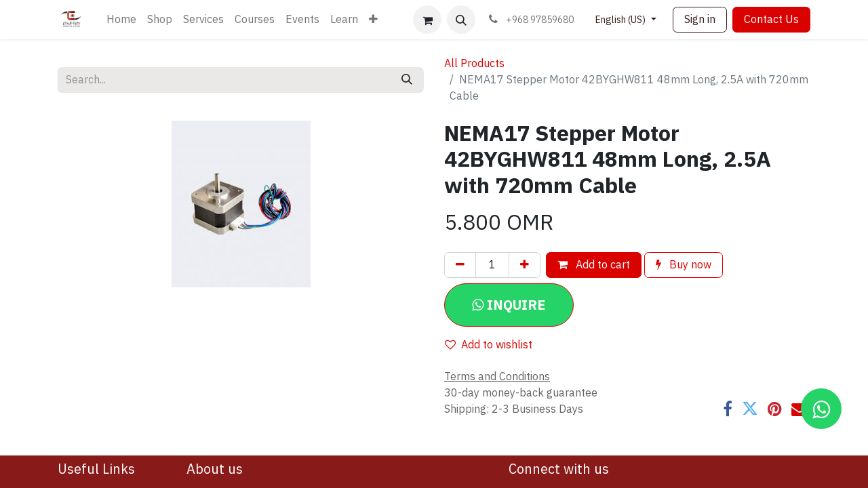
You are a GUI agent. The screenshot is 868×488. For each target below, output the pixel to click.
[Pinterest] (775, 409)
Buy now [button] (684, 265)
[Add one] (525, 265)
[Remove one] (460, 265)
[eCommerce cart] (427, 20)
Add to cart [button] (594, 265)
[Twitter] (750, 409)
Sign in (700, 20)
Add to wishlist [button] (489, 345)
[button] (461, 20)
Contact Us (771, 20)
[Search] (407, 80)
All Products (474, 64)
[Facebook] (728, 409)
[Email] (800, 409)
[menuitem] (121, 20)
